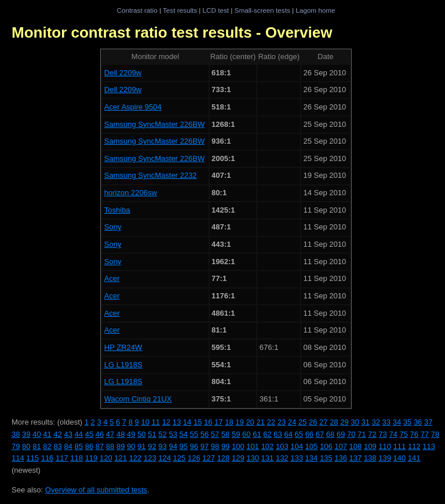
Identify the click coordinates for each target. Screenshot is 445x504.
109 (370, 446)
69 (341, 434)
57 (215, 434)
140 (400, 458)
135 (326, 458)
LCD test (216, 10)
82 (47, 446)
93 (162, 446)
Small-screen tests (262, 10)
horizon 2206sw (131, 193)
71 (362, 434)
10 (145, 422)
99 (225, 446)
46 (100, 434)
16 (208, 422)
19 (239, 422)
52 (162, 434)
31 (365, 422)
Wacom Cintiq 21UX (138, 399)
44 (79, 434)
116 (48, 458)
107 (341, 446)
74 (393, 434)
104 (297, 446)
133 (297, 458)
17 (218, 422)
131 (268, 458)
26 (313, 422)
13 (177, 422)
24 (292, 422)
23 (282, 422)
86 (89, 446)
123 (150, 458)
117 (62, 458)
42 (57, 434)
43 (68, 434)
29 (344, 422)
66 (309, 434)
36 (418, 422)
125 (180, 458)
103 (282, 446)
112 (414, 446)
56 (205, 434)
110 (385, 446)
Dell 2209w (123, 73)
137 (356, 458)
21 (260, 422)
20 (250, 422)
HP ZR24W (123, 347)
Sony (113, 227)
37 (428, 422)
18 (229, 422)
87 (100, 446)
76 (414, 434)
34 (397, 422)
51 (152, 434)
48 (121, 434)
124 (165, 458)
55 (194, 434)
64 (288, 434)
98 (215, 446)
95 (184, 446)
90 (131, 446)
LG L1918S (123, 365)
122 (136, 458)
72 (372, 434)
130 (253, 458)
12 (166, 422)
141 (414, 458)
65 (299, 434)
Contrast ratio (137, 10)
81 (37, 446)
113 (429, 446)
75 (403, 434)
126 (194, 458)
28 (334, 422)
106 (326, 446)
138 (370, 458)
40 (37, 434)
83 (57, 446)
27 (323, 422)
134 (312, 458)
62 (267, 434)
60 (246, 434)
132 (282, 458)
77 (425, 434)
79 (16, 446)
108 (356, 446)
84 (68, 446)
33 (386, 422)
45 (89, 434)
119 (92, 458)
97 (205, 446)
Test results (180, 10)
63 (278, 434)
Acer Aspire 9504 (133, 107)
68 (330, 434)
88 (110, 446)
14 (187, 422)
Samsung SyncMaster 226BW (154, 124)
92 (152, 446)
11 (156, 422)
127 (209, 458)
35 (407, 422)
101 (253, 446)
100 (238, 446)
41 (47, 434)
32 (376, 422)
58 (225, 434)
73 (382, 434)
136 (341, 458)
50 (141, 434)
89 (121, 446)
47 (110, 434)
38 (16, 434)
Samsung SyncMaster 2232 (151, 175)
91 (141, 446)
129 (238, 458)
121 (121, 458)
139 (385, 458)
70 (351, 434)
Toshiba (117, 210)
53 (173, 434)
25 (302, 422)
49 (131, 434)
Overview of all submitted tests (96, 490)
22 (271, 422)
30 (355, 422)
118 (76, 458)
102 (268, 446)
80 (26, 446)
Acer (112, 278)
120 (106, 458)
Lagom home (315, 10)
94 (173, 446)
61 (257, 434)
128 (224, 458)
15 (198, 422)
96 (194, 446)
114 (18, 458)
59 (236, 434)
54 (184, 434)
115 (32, 458)
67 (320, 434)
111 (400, 446)
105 (312, 446)
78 (435, 434)
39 (26, 434)
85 (79, 446)
